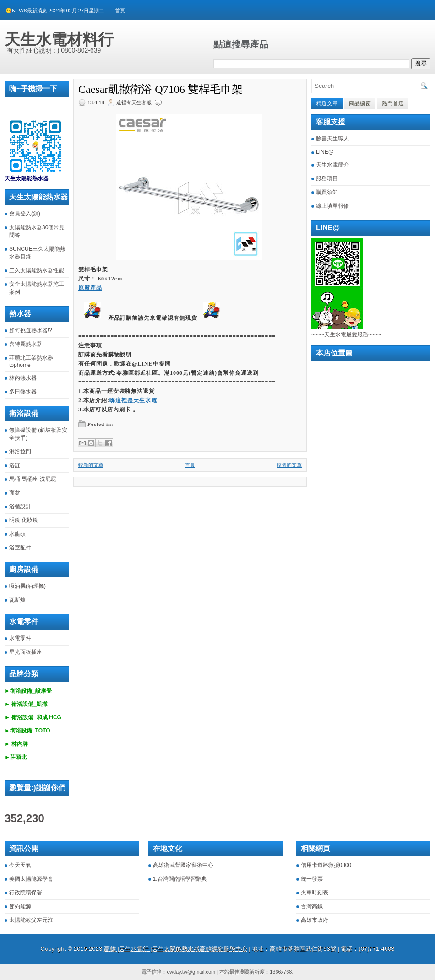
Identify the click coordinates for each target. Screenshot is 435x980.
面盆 (15, 493)
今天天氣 (20, 865)
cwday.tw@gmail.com (191, 972)
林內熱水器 (23, 378)
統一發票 (312, 879)
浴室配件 (20, 548)
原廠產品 (90, 288)
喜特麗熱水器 (26, 344)
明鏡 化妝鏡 (24, 520)
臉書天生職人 (332, 139)
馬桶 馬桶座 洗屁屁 (33, 479)
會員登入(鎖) (25, 214)
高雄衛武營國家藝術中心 (183, 865)
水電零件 (20, 638)
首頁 (120, 11)
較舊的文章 (289, 465)
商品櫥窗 (360, 103)
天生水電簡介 (332, 165)
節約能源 (20, 906)
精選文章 (327, 103)
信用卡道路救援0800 (326, 865)
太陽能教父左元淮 (31, 920)
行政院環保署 (26, 893)
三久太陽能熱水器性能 (37, 270)
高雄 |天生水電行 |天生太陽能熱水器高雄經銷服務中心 (176, 949)
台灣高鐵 (312, 906)
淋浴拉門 (20, 452)
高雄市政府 (315, 920)
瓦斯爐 (17, 600)
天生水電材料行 (59, 39)
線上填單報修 (332, 206)
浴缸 (15, 465)
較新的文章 (91, 465)
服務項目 (327, 178)
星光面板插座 (26, 652)
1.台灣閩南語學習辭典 (180, 879)
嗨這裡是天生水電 (133, 400)
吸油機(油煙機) (27, 586)
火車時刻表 (315, 893)
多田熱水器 (23, 392)
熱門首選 (393, 103)
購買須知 (327, 192)
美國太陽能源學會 (31, 879)
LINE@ (325, 152)
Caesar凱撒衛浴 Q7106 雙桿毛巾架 (160, 89)
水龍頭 (17, 534)
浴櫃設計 (20, 506)
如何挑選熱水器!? (31, 330)
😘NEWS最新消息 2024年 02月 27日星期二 (55, 11)
